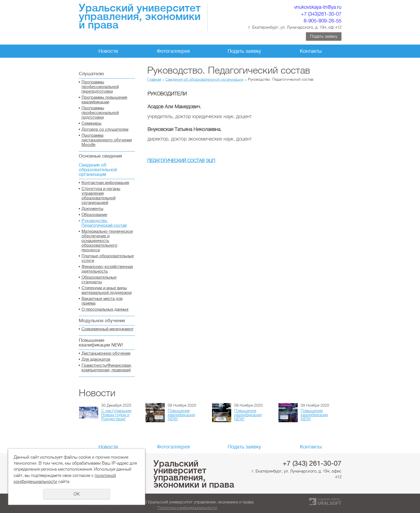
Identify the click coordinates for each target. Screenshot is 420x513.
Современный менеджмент (108, 329)
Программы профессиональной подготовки (100, 113)
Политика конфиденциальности (187, 508)
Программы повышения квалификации (104, 100)
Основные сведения (100, 156)
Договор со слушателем (105, 129)
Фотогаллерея (173, 51)
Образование (94, 215)
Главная (154, 79)
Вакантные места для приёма (102, 301)
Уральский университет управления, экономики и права (194, 474)
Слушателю (91, 74)
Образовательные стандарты (99, 280)
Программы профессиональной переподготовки (100, 87)
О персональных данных (105, 309)
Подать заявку (324, 36)
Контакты (311, 51)
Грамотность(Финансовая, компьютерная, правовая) (107, 368)
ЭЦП (210, 161)
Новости (108, 51)
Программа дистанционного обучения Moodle (107, 140)
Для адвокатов (96, 359)
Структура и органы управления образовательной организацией (101, 196)
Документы (92, 209)
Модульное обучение (102, 321)
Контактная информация (105, 183)
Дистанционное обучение (106, 353)
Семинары (92, 123)
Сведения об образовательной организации (98, 170)
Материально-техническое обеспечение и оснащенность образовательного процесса (107, 241)
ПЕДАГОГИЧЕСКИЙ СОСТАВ (176, 161)
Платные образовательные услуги (108, 258)
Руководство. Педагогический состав (104, 223)
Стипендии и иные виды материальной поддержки (107, 290)
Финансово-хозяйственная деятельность (107, 269)
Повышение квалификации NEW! (101, 343)
